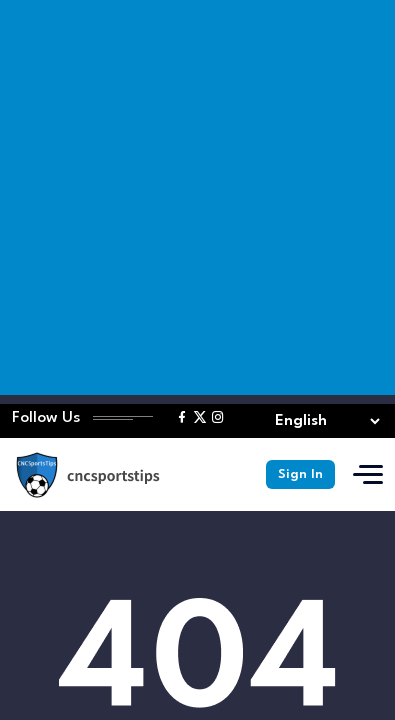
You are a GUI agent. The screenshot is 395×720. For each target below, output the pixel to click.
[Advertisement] (197, 197)
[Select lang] (323, 421)
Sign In (300, 474)
